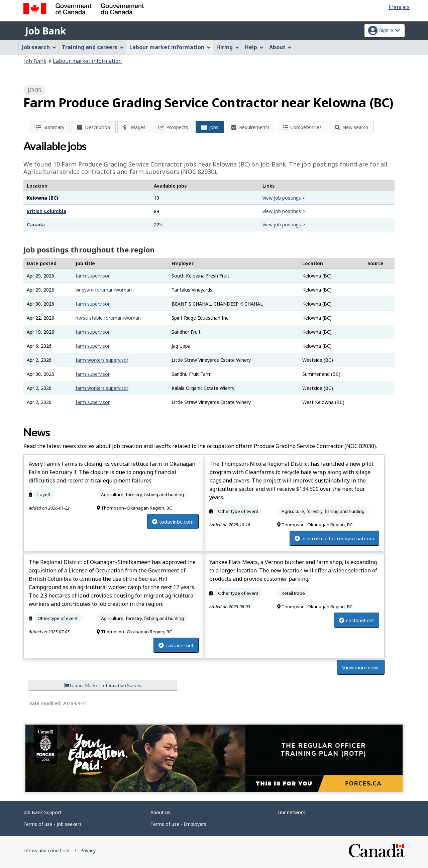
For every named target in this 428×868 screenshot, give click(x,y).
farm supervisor (93, 276)
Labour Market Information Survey (103, 685)
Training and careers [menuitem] (93, 47)
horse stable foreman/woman (108, 318)
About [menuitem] (281, 47)
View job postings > (284, 198)
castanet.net (176, 645)
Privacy (88, 850)
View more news (361, 667)
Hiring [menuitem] (228, 47)
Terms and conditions (47, 850)
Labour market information (87, 61)
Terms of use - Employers (178, 824)
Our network (291, 812)
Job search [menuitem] (39, 47)
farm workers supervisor (102, 360)
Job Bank (45, 31)
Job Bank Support (42, 812)
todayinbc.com (173, 521)
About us (160, 812)
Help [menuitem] (254, 47)
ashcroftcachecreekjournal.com (334, 538)
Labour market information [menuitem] (170, 47)
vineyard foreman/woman (104, 290)
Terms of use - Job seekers (52, 824)
